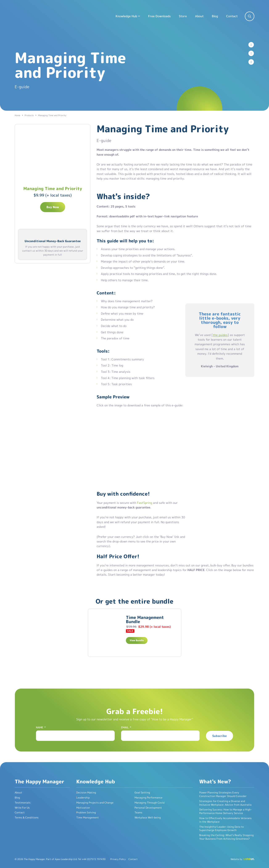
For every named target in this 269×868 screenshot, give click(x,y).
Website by (236, 859)
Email (126, 727)
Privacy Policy (118, 859)
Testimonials (23, 803)
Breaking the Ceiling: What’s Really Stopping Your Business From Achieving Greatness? (226, 837)
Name (41, 727)
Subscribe (220, 736)
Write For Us (22, 808)
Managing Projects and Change (95, 803)
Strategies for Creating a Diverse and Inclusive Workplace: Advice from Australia (225, 803)
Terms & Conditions (27, 817)
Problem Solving (86, 812)
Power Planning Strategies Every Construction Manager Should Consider (223, 794)
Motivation (83, 808)
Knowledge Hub (126, 16)
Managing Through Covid (150, 803)
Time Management (88, 817)
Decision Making (86, 792)
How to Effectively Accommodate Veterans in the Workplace (225, 820)
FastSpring (145, 503)
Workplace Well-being (148, 817)
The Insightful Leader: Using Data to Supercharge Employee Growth (222, 829)
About (199, 16)
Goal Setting (142, 792)
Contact (232, 16)
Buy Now (53, 207)
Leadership (83, 798)
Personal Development (148, 808)
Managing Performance (148, 798)
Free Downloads (159, 16)
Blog (215, 16)
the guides (220, 335)
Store (183, 16)
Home (18, 115)
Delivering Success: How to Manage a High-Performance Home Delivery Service (225, 811)
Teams (138, 812)
